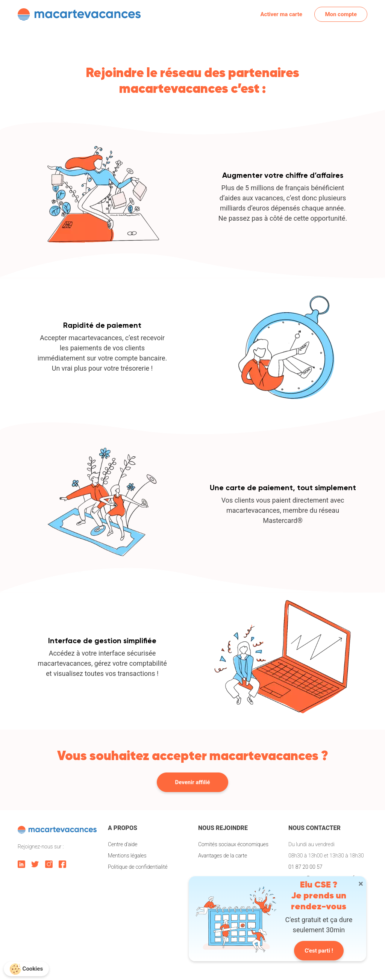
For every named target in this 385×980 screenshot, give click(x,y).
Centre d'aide (123, 844)
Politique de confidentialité (138, 867)
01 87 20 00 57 (305, 867)
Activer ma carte (281, 14)
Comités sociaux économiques (233, 844)
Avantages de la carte (223, 856)
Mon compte (341, 14)
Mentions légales (127, 856)
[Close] (361, 884)
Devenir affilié (193, 782)
